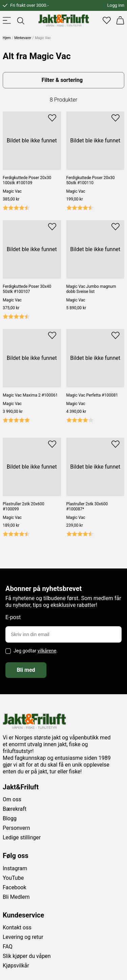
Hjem (7, 38)
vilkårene (47, 651)
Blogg (10, 818)
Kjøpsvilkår (16, 966)
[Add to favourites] (52, 118)
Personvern (16, 828)
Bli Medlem (16, 897)
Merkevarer (23, 38)
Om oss (12, 799)
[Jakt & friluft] (64, 20)
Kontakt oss (17, 927)
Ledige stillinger (22, 837)
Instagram (15, 868)
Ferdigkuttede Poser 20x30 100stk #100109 (27, 180)
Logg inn (116, 5)
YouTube (13, 878)
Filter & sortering (62, 80)
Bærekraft (15, 809)
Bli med (26, 670)
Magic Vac (12, 191)
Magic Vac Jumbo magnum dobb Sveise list (91, 289)
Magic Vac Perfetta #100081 (92, 395)
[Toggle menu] (7, 20)
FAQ (8, 947)
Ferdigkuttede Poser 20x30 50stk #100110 (91, 180)
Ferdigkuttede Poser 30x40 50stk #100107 (27, 289)
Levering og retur (23, 937)
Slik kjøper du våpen (27, 956)
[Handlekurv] (120, 20)
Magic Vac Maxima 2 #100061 (30, 395)
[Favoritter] (107, 20)
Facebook (14, 887)
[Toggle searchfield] (20, 20)
